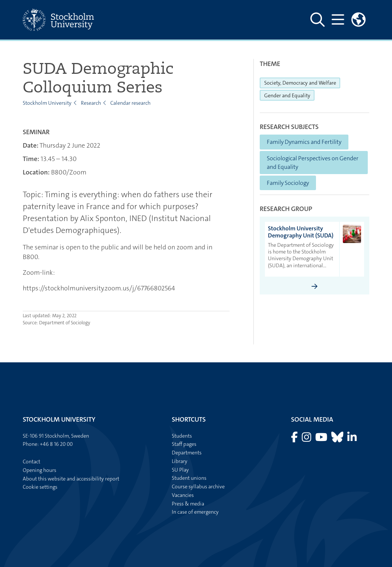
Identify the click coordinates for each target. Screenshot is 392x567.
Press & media (188, 504)
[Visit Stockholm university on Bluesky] (338, 439)
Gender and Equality (290, 95)
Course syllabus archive (198, 486)
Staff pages (184, 444)
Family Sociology (288, 183)
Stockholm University (47, 103)
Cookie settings (40, 487)
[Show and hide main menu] (338, 20)
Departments (187, 453)
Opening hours (39, 470)
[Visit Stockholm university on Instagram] (307, 439)
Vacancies (183, 495)
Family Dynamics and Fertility (304, 142)
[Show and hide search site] (317, 20)
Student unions (189, 478)
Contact (31, 462)
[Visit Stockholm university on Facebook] (295, 439)
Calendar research (130, 103)
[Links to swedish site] (358, 20)
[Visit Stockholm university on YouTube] (322, 439)
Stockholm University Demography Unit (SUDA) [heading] (301, 232)
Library (180, 461)
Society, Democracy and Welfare (302, 82)
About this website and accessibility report (71, 479)
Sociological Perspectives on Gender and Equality (313, 163)
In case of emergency (195, 512)
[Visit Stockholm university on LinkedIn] (352, 439)
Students (182, 436)
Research (91, 103)
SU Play (180, 470)
